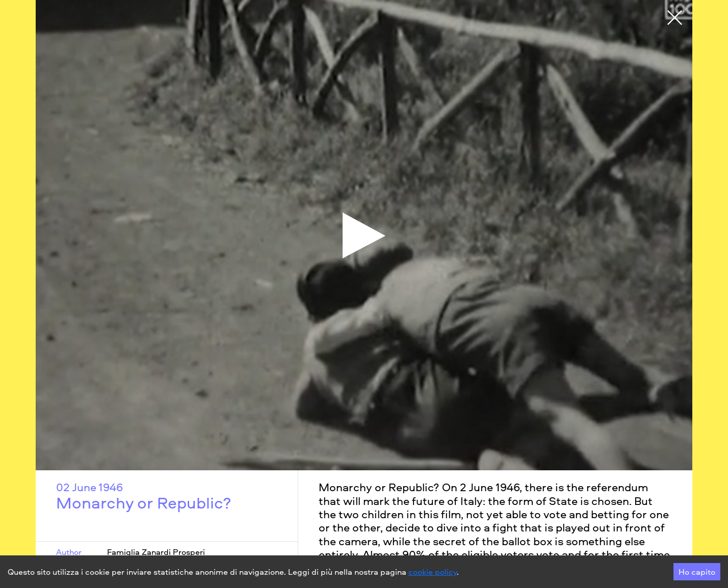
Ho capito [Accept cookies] (697, 572)
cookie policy (433, 572)
